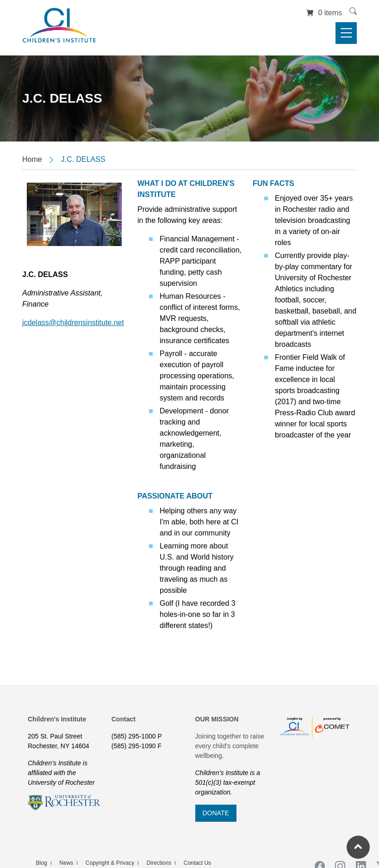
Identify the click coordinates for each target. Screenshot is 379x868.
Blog (42, 863)
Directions (159, 863)
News (66, 863)
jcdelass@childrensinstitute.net (73, 323)
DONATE (216, 813)
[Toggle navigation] (346, 33)
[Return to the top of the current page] (358, 847)
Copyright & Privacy (110, 863)
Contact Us (197, 863)
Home (32, 159)
